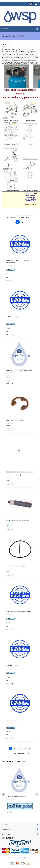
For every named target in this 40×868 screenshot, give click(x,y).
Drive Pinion (12, 720)
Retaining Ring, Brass (15, 420)
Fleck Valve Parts (21, 35)
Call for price (8, 274)
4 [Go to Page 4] (22, 748)
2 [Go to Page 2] (14, 748)
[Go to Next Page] (29, 748)
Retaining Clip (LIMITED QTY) (17, 475)
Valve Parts (10, 35)
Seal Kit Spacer (14, 317)
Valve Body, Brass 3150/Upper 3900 (19, 612)
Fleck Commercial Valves (8, 37)
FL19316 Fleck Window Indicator (16, 796)
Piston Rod (12, 666)
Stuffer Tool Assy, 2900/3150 (17, 520)
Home (3, 35)
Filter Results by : (12, 217)
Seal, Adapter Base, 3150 (16, 566)
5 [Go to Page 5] (26, 748)
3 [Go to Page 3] (18, 748)
